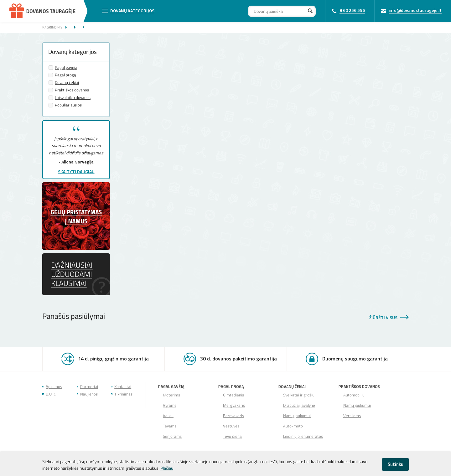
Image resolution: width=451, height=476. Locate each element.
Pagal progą (65, 75)
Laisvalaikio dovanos (73, 98)
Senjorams (172, 436)
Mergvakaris (234, 405)
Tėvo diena (232, 436)
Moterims (171, 395)
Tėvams (170, 426)
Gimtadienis (233, 395)
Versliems (352, 416)
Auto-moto (293, 426)
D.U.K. (51, 394)
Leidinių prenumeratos (303, 436)
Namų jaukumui (297, 416)
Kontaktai (123, 387)
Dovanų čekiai (67, 83)
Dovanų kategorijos (132, 10)
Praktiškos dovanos (72, 90)
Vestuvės (231, 426)
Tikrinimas (123, 394)
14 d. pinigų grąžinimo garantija (113, 359)
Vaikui (168, 416)
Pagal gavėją (66, 67)
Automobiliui (354, 395)
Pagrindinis (52, 27)
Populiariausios (68, 105)
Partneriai (89, 387)
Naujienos (89, 394)
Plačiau (167, 468)
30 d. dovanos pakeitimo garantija (238, 359)
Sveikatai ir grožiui (299, 395)
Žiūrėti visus (383, 317)
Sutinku (396, 464)
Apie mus (54, 387)
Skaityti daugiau (76, 171)
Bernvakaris (233, 416)
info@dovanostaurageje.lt (415, 10)
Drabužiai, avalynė (299, 405)
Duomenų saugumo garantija (355, 359)
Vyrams (170, 405)
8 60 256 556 (352, 10)
